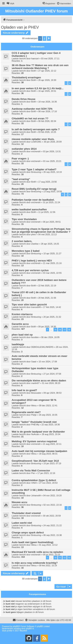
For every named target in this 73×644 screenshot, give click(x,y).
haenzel (35, 59)
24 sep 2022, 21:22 (53, 525)
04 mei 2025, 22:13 (47, 234)
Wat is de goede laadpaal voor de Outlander (38, 432)
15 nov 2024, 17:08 (48, 362)
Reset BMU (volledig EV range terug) (34, 189)
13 (69, 558)
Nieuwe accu (19, 502)
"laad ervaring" (21, 179)
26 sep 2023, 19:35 (48, 415)
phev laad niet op (22, 335)
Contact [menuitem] (18, 620)
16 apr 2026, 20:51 (47, 91)
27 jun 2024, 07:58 (52, 374)
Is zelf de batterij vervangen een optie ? (36, 129)
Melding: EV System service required (34, 441)
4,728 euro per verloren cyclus (30, 270)
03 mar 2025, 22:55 (52, 273)
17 (64, 330)
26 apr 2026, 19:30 (47, 80)
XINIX (34, 483)
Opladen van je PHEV (20, 27)
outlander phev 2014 (24, 149)
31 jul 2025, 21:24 (51, 202)
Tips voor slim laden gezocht (29, 305)
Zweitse (35, 244)
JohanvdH (36, 495)
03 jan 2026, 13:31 (52, 151)
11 (60, 558)
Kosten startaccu (22, 314)
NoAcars (35, 434)
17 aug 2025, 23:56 (47, 182)
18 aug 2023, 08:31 (48, 454)
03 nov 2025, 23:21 (52, 161)
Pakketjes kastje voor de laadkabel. (33, 200)
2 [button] (44, 38)
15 (55, 330)
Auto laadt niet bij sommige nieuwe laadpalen (39, 451)
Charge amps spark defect (28, 533)
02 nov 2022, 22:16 (53, 505)
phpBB (16, 626)
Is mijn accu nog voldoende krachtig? (35, 563)
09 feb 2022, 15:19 (48, 565)
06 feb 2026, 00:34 (47, 121)
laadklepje (18, 344)
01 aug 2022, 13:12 (48, 545)
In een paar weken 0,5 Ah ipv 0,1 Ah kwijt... (38, 88)
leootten (35, 337)
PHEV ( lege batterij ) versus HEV (32, 261)
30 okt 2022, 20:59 (52, 516)
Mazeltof (23, 631)
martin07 (35, 383)
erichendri (36, 151)
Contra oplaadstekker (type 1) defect (34, 480)
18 (69, 330)
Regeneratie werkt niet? (26, 412)
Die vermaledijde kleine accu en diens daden (39, 381)
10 (55, 558)
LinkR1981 (36, 142)
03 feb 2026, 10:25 (47, 132)
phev (33, 234)
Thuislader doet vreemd (26, 513)
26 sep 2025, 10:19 (53, 172)
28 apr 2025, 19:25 (50, 244)
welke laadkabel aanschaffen (29, 209)
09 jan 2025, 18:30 (47, 327)
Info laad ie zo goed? (24, 390)
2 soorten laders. (22, 241)
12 (64, 558)
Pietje (34, 415)
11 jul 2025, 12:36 (47, 212)
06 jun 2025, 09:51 (52, 222)
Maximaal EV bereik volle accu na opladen (37, 552)
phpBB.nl (30, 629)
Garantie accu (20, 324)
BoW (33, 71)
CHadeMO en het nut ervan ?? (30, 118)
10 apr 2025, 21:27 (52, 253)
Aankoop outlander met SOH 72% (32, 109)
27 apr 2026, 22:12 (47, 71)
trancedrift (36, 307)
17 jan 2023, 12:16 (46, 473)
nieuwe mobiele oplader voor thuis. (33, 139)
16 (60, 330)
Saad (34, 362)
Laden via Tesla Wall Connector (31, 471)
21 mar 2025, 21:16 (52, 263)
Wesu (34, 405)
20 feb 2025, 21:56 (47, 298)
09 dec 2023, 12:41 (48, 405)
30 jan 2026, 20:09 (53, 142)
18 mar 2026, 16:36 (47, 102)
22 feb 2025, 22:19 (47, 286)
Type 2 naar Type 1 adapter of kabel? (34, 169)
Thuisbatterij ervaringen (26, 77)
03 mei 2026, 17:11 (50, 59)
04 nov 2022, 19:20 (52, 495)
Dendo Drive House (24, 99)
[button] (49, 38)
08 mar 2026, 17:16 (47, 111)
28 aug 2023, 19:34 (51, 434)
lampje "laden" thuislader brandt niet (34, 422)
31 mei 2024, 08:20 (51, 383)
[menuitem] (10, 3)
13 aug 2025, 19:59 (53, 191)
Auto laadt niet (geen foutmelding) (33, 542)
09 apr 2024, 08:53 (52, 393)
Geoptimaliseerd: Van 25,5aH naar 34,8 (35, 461)
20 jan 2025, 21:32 (52, 317)
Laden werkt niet (22, 523)
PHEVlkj (35, 425)
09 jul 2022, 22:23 (51, 555)
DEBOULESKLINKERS (42, 347)
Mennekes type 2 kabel (26, 251)
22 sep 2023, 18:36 (51, 425)
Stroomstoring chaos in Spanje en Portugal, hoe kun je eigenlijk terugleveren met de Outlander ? (41, 230)
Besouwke (36, 393)
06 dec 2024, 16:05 (50, 337)
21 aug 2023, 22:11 (52, 444)
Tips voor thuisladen (24, 219)
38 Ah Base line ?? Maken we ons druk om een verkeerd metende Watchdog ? (40, 67)
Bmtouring (36, 172)
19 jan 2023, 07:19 (52, 463)
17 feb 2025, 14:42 (52, 307)
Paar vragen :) (20, 159)
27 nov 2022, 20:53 (48, 483)
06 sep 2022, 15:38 (53, 535)
